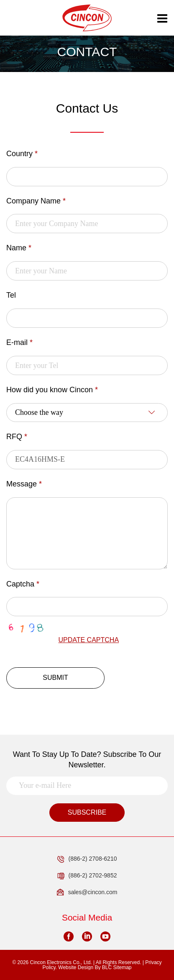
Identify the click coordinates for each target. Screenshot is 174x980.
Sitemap (122, 967)
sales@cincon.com (87, 893)
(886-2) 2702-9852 (87, 876)
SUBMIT (55, 678)
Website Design (76, 967)
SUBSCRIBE (87, 812)
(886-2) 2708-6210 (87, 859)
